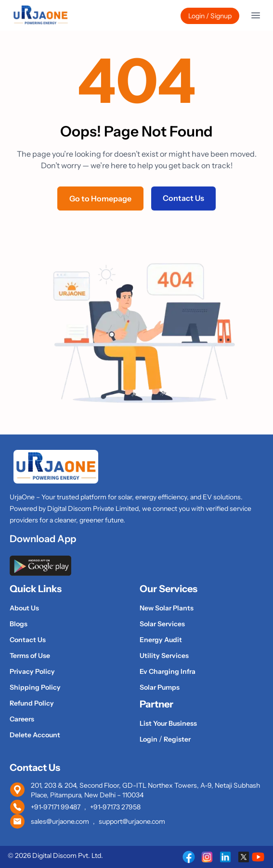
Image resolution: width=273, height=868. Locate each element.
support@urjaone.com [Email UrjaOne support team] (132, 821)
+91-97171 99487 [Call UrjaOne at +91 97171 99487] (56, 807)
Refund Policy (32, 703)
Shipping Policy (35, 687)
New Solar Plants (167, 608)
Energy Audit (161, 640)
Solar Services (162, 624)
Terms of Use (30, 656)
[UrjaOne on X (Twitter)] (244, 857)
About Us (24, 608)
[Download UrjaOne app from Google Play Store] (136, 566)
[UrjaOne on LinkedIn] (225, 857)
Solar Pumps (160, 687)
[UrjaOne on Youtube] (258, 857)
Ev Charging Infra (168, 671)
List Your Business (168, 723)
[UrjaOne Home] (40, 15)
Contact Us (183, 198)
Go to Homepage (100, 198)
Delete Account (35, 735)
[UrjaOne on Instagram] (207, 857)
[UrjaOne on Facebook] (189, 857)
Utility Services (164, 656)
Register (177, 739)
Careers (22, 719)
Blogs (19, 624)
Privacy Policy (32, 671)
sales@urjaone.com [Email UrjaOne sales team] (60, 821)
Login (149, 739)
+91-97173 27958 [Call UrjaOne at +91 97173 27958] (115, 807)
